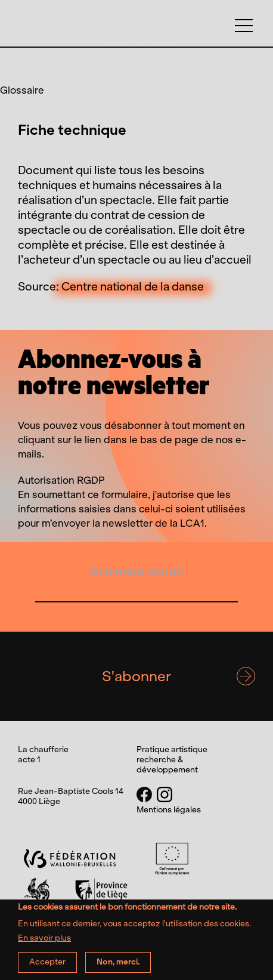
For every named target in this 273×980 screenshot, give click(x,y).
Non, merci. (118, 967)
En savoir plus (44, 944)
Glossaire (22, 90)
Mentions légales (169, 810)
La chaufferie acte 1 (137, 39)
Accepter (47, 967)
